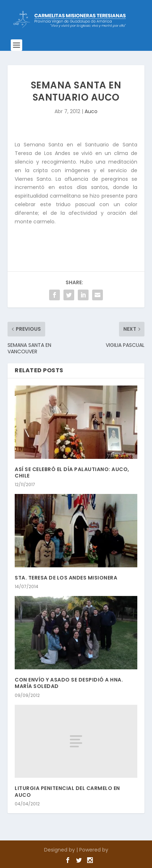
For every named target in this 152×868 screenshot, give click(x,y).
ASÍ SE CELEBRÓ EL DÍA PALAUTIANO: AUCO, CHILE (72, 472)
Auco (91, 111)
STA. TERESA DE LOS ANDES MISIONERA (66, 578)
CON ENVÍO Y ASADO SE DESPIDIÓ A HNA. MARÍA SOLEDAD (69, 683)
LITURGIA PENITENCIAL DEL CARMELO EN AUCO (67, 791)
